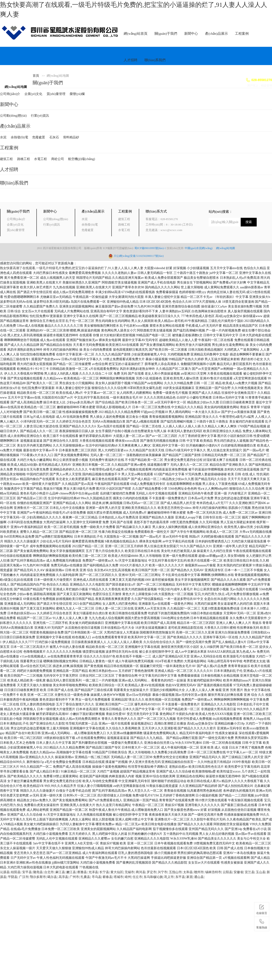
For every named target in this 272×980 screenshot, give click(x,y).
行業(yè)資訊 (40, 116)
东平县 (180, 877)
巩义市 (169, 877)
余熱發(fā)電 (19, 137)
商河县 (141, 872)
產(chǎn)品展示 (216, 34)
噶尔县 (52, 877)
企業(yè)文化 (33, 94)
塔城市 (118, 877)
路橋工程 (24, 159)
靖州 (128, 877)
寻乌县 (96, 877)
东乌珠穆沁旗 (153, 877)
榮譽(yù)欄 (77, 94)
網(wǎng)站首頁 (136, 34)
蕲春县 (107, 877)
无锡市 (129, 872)
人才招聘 (131, 60)
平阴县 (13, 877)
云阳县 (227, 872)
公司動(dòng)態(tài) (13, 116)
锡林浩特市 (213, 872)
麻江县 (60, 872)
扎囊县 (85, 877)
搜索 (249, 222)
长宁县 (104, 872)
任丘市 (137, 877)
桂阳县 (16, 872)
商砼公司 (58, 159)
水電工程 (40, 159)
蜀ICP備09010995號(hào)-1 (150, 248)
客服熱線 (262, 923)
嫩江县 (71, 872)
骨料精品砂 (71, 137)
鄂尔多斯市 (38, 877)
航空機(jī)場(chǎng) (82, 159)
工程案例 (242, 34)
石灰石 (54, 137)
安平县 (27, 872)
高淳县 (63, 877)
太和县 (188, 872)
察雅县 (82, 872)
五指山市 (175, 872)
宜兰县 (250, 872)
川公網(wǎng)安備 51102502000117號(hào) (139, 256)
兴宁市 (163, 872)
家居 (189, 877)
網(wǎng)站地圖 (16, 87)
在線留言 (262, 909)
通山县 (199, 877)
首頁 (36, 76)
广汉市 (24, 877)
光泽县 (93, 872)
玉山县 (261, 872)
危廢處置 (39, 137)
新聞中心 (191, 34)
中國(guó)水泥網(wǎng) (200, 248)
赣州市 (199, 872)
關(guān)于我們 (166, 34)
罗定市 (152, 872)
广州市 (74, 877)
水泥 (3, 137)
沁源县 (5, 872)
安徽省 (238, 872)
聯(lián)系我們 (155, 60)
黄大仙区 (117, 872)
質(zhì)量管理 (56, 94)
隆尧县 (38, 872)
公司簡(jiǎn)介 (10, 94)
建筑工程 (6, 159)
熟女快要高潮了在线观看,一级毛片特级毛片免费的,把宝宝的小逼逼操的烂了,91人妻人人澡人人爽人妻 (72, 268)
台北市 (49, 872)
